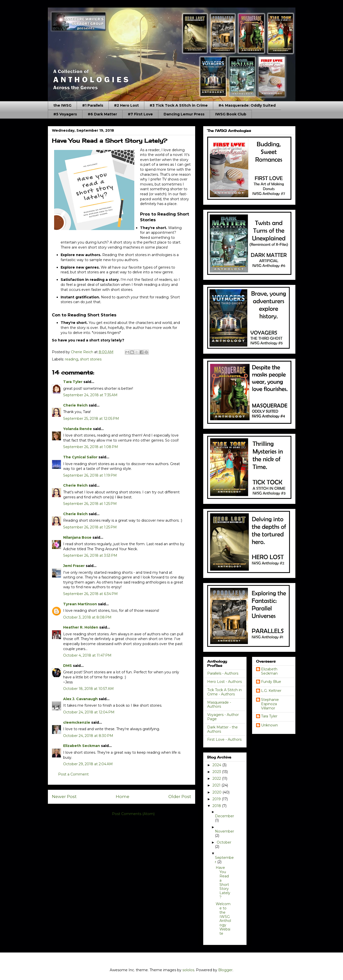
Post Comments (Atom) (133, 814)
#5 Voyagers (65, 114)
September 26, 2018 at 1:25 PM (90, 504)
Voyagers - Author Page (223, 717)
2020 (217, 792)
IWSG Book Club (231, 114)
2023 (217, 772)
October (224, 842)
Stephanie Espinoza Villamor (270, 704)
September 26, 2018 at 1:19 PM (90, 475)
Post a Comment (73, 774)
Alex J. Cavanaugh (80, 699)
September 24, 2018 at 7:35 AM (90, 395)
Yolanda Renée (78, 429)
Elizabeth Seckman (82, 746)
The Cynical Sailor (80, 457)
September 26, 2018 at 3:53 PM (90, 555)
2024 (217, 765)
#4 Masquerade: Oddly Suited (247, 105)
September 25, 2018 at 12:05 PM (91, 419)
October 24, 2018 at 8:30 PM (88, 736)
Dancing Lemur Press (184, 114)
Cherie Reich (75, 405)
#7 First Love (140, 114)
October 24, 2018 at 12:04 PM (89, 712)
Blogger (225, 970)
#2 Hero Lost (126, 105)
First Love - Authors (224, 739)
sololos (188, 970)
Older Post (180, 797)
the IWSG (62, 105)
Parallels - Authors (223, 673)
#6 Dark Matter (102, 114)
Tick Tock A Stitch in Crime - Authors (224, 692)
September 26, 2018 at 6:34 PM (90, 594)
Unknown (269, 725)
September (224, 860)
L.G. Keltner (271, 691)
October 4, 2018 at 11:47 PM (87, 655)
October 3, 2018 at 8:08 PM (87, 617)
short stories (91, 359)
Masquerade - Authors (219, 705)
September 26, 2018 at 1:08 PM (91, 447)
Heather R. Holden (81, 627)
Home (123, 797)
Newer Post (64, 797)
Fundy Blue (271, 682)
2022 (217, 778)
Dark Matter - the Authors (222, 729)
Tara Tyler (73, 382)
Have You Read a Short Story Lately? (223, 882)
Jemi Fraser (74, 566)
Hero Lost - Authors (224, 682)
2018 (217, 806)
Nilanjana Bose (77, 537)
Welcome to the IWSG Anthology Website (223, 919)
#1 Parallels (93, 105)
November (224, 831)
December (224, 816)
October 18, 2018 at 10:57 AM (88, 689)
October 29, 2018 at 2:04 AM (88, 764)
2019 (217, 799)
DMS (68, 666)
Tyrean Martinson (80, 604)
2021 (217, 785)
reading (72, 359)
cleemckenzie (77, 722)
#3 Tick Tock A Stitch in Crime (179, 105)
